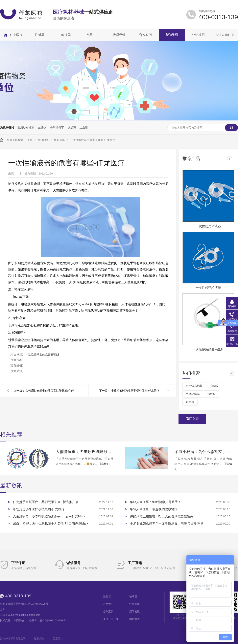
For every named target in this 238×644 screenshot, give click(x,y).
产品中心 (108, 604)
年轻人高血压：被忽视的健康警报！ (155, 509)
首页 (30, 140)
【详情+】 (105, 464)
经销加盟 (134, 604)
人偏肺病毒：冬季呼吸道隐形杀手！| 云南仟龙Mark (84, 452)
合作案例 (108, 612)
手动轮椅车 (57, 127)
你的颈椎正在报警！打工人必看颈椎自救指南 (162, 516)
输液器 (133, 596)
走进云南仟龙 (111, 619)
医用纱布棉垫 (26, 127)
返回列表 (192, 419)
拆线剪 (72, 127)
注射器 (107, 596)
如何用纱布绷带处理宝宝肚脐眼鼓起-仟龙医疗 (51, 391)
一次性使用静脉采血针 (208, 349)
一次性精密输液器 (208, 288)
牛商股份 (19, 620)
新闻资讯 (60, 140)
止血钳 (84, 127)
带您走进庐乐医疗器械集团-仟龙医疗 (39, 509)
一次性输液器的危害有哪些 (42, 354)
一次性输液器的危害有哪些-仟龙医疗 (93, 140)
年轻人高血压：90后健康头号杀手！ (155, 502)
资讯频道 (44, 140)
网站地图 (134, 619)
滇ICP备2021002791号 (53, 620)
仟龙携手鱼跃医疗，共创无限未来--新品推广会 (46, 502)
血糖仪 (42, 127)
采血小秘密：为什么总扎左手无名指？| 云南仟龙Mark (203, 452)
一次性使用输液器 (208, 226)
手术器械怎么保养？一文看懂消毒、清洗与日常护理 (166, 523)
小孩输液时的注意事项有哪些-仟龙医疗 (135, 391)
